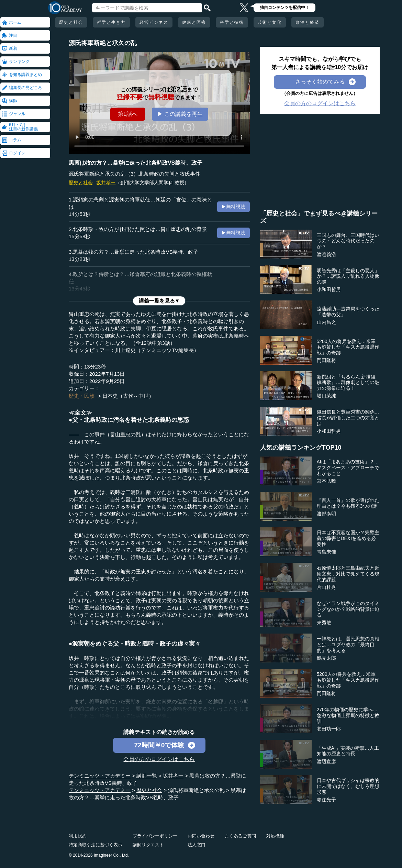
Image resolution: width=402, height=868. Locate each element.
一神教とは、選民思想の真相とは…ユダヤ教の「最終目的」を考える (348, 645)
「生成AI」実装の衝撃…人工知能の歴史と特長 (348, 751)
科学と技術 (232, 22)
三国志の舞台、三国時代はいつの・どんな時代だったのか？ (348, 241)
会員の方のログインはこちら (159, 759)
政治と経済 (308, 22)
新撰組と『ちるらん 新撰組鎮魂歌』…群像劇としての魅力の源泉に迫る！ (348, 383)
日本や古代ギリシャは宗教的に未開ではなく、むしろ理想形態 (348, 786)
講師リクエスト (148, 845)
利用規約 (78, 836)
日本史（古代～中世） (128, 396)
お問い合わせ (201, 836)
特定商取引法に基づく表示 (96, 845)
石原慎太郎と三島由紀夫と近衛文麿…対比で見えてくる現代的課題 (348, 574)
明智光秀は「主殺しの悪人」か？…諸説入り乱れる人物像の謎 (348, 276)
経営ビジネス (154, 22)
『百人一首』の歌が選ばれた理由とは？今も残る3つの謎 (348, 503)
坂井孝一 (106, 183)
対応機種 (275, 836)
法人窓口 (197, 845)
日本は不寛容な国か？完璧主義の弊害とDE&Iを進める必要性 (348, 538)
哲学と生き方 (111, 22)
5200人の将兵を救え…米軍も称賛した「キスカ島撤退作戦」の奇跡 (348, 347)
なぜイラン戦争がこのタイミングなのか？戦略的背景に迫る (348, 609)
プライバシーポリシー (155, 836)
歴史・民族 (82, 396)
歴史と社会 (71, 22)
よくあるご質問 (240, 836)
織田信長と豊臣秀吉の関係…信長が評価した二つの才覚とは (348, 418)
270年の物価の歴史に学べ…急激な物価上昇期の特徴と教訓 (348, 715)
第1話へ (128, 114)
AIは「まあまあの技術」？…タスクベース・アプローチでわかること (348, 468)
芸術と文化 (270, 22)
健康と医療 (194, 22)
